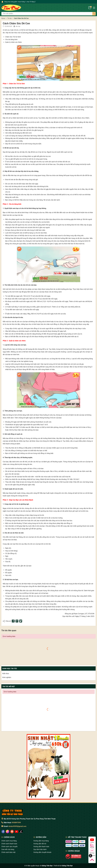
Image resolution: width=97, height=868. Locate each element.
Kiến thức (6, 674)
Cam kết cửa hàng (8, 849)
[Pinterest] (17, 621)
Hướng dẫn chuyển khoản (42, 852)
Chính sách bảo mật (8, 852)
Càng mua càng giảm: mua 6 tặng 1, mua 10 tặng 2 (20, 2)
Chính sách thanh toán (9, 844)
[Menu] (94, 8)
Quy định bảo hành (40, 849)
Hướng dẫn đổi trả (40, 844)
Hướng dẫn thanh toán (41, 847)
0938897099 (16, 823)
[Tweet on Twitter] (21, 621)
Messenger (92, 851)
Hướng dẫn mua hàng (41, 841)
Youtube (92, 840)
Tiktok (92, 856)
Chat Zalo (92, 846)
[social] (3, 832)
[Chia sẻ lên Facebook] (13, 621)
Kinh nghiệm (7, 677)
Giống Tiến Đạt (67, 866)
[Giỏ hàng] (90, 8)
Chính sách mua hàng (9, 841)
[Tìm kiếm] (94, 14)
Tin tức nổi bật (9, 687)
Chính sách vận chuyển (9, 847)
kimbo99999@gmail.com (17, 826)
